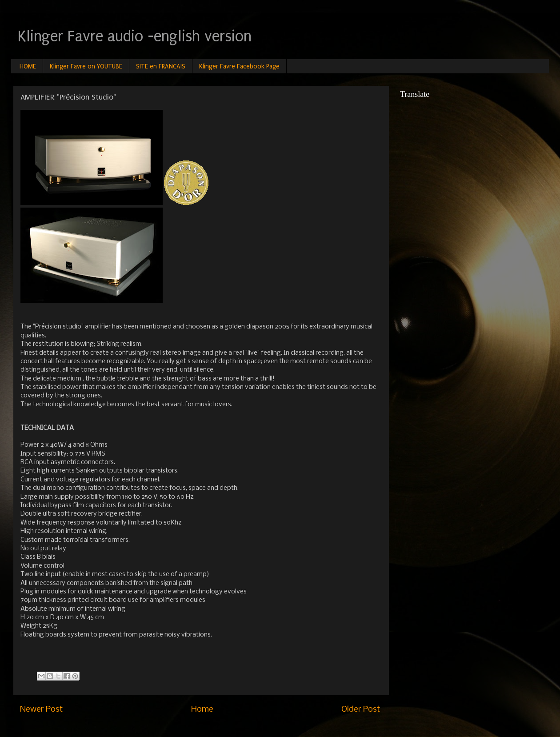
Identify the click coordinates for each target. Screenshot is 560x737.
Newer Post (41, 709)
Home (202, 709)
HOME (28, 66)
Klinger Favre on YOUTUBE (86, 66)
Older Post (361, 709)
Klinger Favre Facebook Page (239, 66)
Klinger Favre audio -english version (135, 36)
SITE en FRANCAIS (161, 66)
